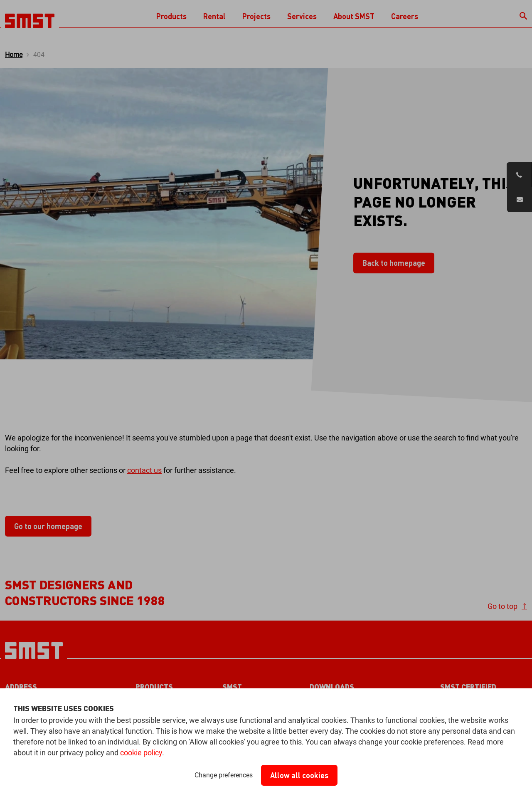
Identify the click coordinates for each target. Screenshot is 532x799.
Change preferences (224, 775)
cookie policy (141, 753)
